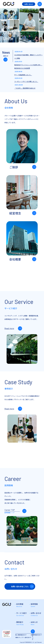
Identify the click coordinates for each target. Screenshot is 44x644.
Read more (9, 328)
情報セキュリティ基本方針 (22, 637)
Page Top (40, 637)
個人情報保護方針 (20, 635)
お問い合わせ (29, 4)
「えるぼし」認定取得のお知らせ (25, 88)
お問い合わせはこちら (20, 586)
